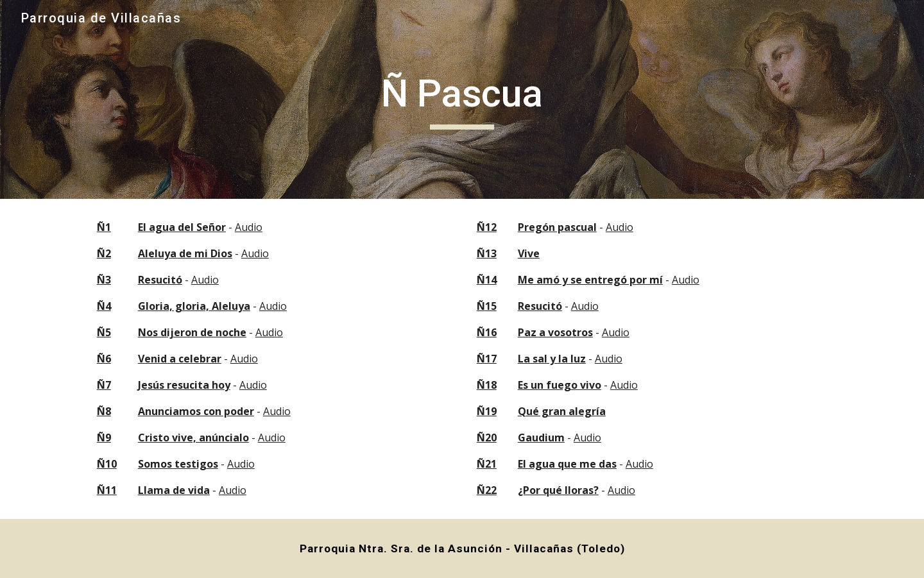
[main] (462, 99)
